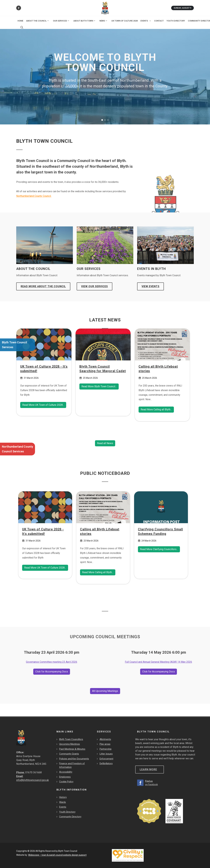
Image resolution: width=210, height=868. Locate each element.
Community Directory (70, 817)
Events (63, 807)
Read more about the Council (43, 286)
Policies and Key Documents (74, 759)
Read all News (105, 443)
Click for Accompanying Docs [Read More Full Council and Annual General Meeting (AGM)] (159, 672)
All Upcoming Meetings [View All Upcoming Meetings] (105, 691)
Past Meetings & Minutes (72, 749)
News (103, 21)
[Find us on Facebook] (19, 8)
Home (20, 21)
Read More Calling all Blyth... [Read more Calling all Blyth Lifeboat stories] (156, 410)
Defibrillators (106, 763)
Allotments (105, 739)
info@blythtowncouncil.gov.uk (33, 780)
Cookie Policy (66, 782)
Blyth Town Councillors (71, 739)
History (63, 797)
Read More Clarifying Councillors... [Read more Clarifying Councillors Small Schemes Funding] (159, 549)
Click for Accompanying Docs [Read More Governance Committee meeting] (52, 672)
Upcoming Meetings (70, 744)
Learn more (148, 769)
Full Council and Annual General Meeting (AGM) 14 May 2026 (158, 662)
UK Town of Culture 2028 (124, 21)
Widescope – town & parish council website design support (57, 855)
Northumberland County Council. (34, 196)
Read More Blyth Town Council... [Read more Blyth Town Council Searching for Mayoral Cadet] (99, 386)
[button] (102, 120)
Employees (65, 777)
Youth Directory (67, 812)
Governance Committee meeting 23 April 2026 (52, 662)
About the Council (38, 21)
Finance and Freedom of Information (72, 765)
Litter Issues (106, 754)
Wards (63, 802)
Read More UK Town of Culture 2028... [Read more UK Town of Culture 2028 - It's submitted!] (43, 405)
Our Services (61, 21)
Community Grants (69, 754)
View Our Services (94, 286)
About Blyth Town (84, 21)
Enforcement (106, 759)
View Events (150, 286)
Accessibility (66, 772)
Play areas (105, 744)
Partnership (106, 749)
